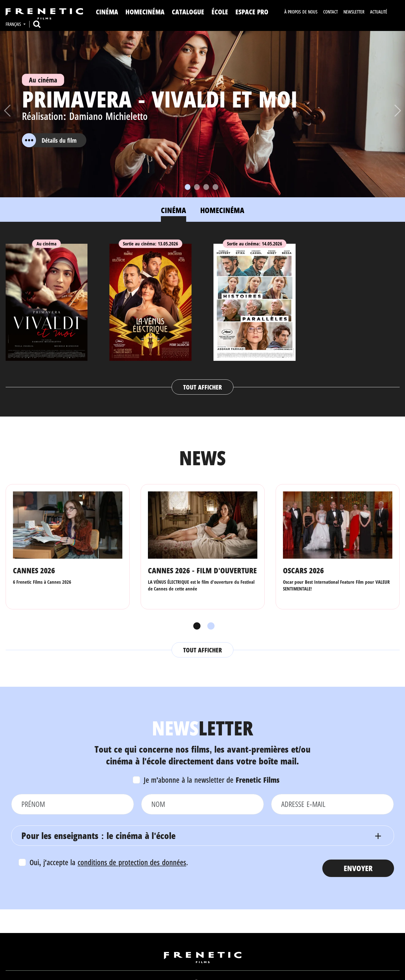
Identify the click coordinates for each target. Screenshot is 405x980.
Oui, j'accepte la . (109, 862)
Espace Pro (252, 12)
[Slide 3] (206, 187)
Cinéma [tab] (174, 210)
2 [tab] (210, 626)
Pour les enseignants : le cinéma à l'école (99, 835)
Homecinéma (145, 12)
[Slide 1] (188, 187)
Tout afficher (202, 387)
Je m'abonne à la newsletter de (212, 780)
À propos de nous (301, 12)
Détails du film (49, 140)
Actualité (379, 12)
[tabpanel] (203, 314)
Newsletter (354, 12)
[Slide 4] (215, 187)
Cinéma (107, 12)
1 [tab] (195, 626)
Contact (330, 12)
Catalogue (188, 12)
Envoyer (358, 868)
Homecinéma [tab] (222, 210)
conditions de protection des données (132, 862)
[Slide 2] (197, 187)
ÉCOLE (220, 12)
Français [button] (14, 24)
